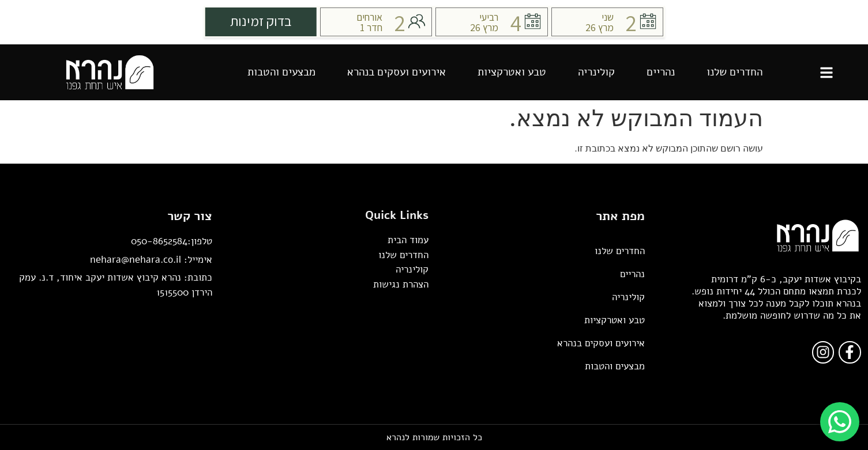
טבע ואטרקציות (512, 72)
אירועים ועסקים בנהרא (397, 72)
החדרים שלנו (734, 72)
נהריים (661, 72)
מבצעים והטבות (281, 72)
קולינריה (596, 72)
